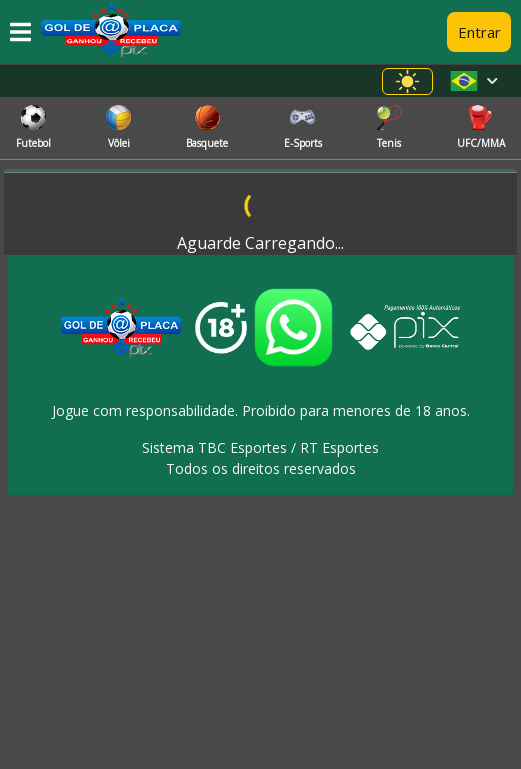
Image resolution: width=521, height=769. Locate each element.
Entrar (479, 32)
